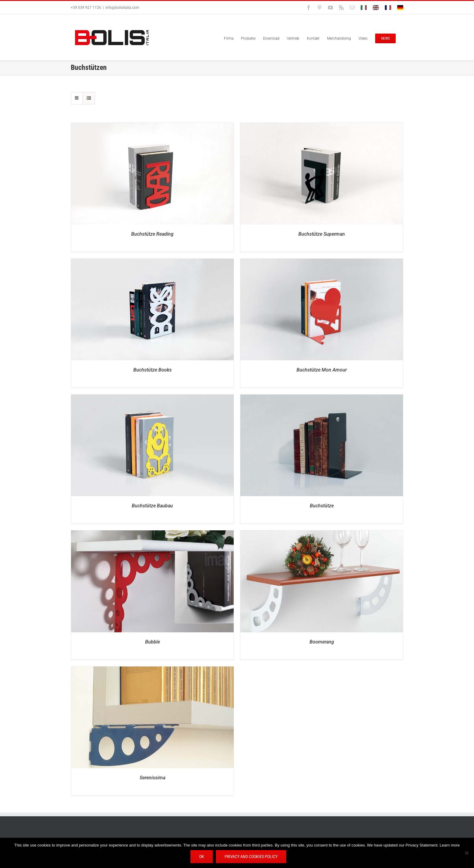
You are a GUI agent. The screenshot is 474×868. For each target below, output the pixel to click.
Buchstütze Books (153, 370)
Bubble (153, 642)
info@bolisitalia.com (122, 8)
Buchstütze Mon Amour (322, 370)
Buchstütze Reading (152, 234)
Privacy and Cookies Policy (251, 857)
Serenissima (153, 778)
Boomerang (322, 642)
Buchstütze (322, 506)
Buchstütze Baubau (152, 506)
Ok (202, 857)
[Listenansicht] (89, 98)
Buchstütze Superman (322, 234)
